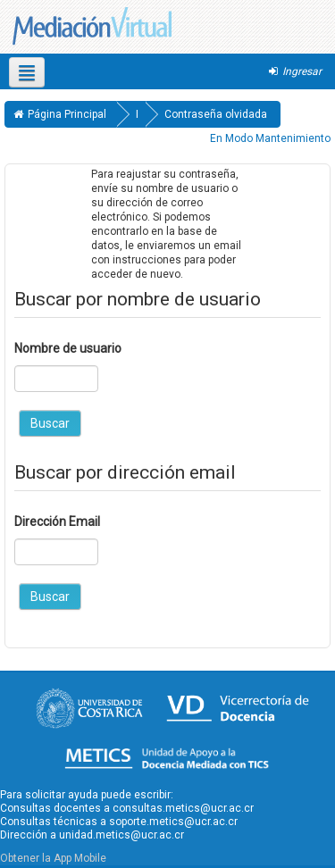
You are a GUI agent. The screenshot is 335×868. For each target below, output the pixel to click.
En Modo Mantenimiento (270, 138)
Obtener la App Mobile (53, 858)
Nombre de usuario (68, 348)
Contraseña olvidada (216, 114)
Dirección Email (57, 522)
